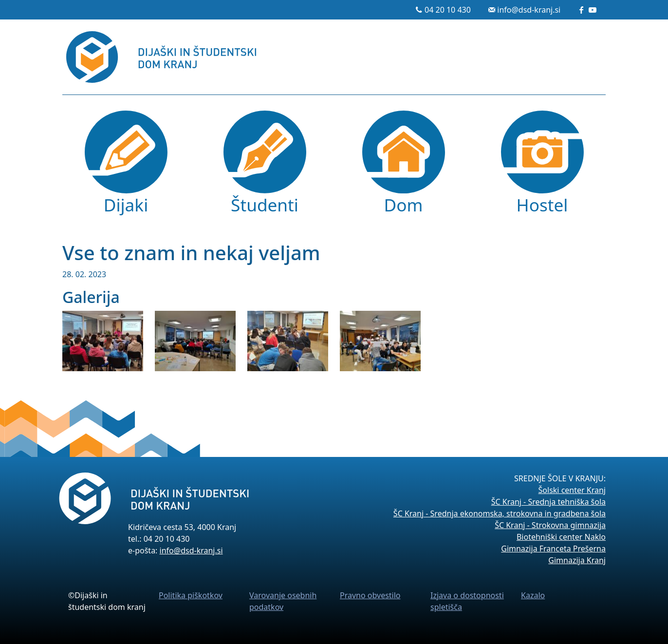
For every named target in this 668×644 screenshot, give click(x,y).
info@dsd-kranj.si (529, 10)
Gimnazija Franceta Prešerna (553, 549)
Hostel (542, 205)
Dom (404, 205)
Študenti (265, 205)
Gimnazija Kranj (577, 560)
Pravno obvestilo (370, 595)
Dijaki (126, 205)
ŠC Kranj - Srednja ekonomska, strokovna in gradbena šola (500, 513)
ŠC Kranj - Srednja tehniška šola (548, 502)
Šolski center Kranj (572, 490)
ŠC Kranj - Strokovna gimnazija (550, 525)
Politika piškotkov (191, 595)
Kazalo (533, 595)
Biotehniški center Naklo (561, 537)
